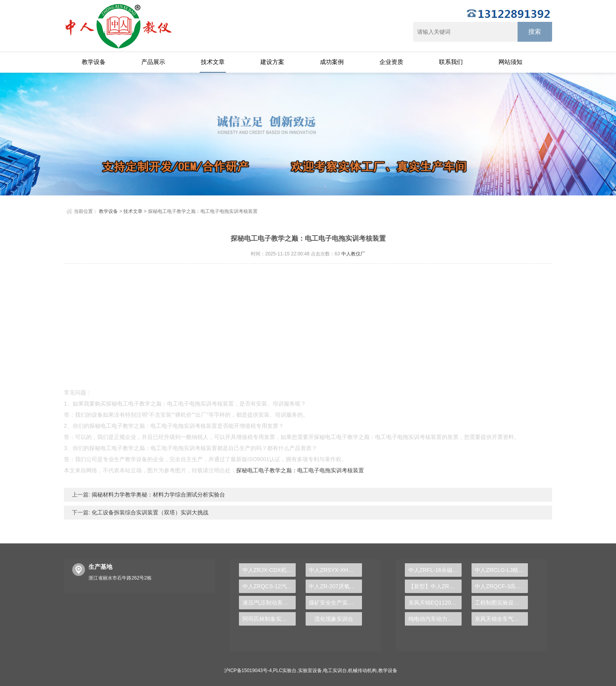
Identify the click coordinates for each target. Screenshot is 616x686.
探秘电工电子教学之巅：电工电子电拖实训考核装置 (300, 470)
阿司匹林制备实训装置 (269, 619)
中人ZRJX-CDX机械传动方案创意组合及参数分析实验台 (269, 570)
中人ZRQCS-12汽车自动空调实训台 (269, 586)
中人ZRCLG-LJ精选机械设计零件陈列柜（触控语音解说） (501, 570)
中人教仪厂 (353, 254)
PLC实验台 (285, 671)
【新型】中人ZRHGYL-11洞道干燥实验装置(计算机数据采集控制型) (435, 586)
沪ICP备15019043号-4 (248, 671)
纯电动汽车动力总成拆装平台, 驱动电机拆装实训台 (435, 619)
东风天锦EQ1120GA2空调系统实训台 (435, 603)
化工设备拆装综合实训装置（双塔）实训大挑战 (149, 512)
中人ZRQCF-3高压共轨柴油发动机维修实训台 (501, 586)
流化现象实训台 (334, 619)
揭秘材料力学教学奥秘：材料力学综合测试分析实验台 (158, 495)
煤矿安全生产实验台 (334, 603)
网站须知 (510, 62)
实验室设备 (310, 671)
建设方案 (272, 62)
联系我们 (451, 62)
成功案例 (332, 62)
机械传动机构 (362, 671)
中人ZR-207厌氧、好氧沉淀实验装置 (335, 586)
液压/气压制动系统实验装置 (269, 603)
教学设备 (94, 62)
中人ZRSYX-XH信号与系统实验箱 (335, 570)
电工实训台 (335, 671)
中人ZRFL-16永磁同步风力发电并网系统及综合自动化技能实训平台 (435, 570)
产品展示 (153, 62)
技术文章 (213, 62)
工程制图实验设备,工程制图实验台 (501, 603)
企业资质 (391, 62)
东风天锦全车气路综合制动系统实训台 (501, 619)
